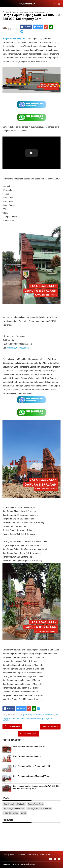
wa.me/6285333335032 (18, 348)
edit (17, 715)
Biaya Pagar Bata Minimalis (14, 804)
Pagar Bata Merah (11, 813)
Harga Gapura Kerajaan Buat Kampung (41, 715)
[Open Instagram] (55, 859)
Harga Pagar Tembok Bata (14, 809)
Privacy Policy (44, 855)
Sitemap (22, 855)
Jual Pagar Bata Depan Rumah (39, 809)
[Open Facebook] (51, 859)
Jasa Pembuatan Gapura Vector (27, 756)
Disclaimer (32, 855)
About (5, 855)
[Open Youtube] (59, 859)
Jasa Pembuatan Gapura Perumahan (29, 746)
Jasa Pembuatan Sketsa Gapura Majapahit (31, 766)
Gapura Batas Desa (35, 804)
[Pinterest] (46, 27)
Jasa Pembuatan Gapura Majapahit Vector (31, 776)
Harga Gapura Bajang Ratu (14, 39)
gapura (25, 715)
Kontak (13, 855)
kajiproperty (32, 864)
